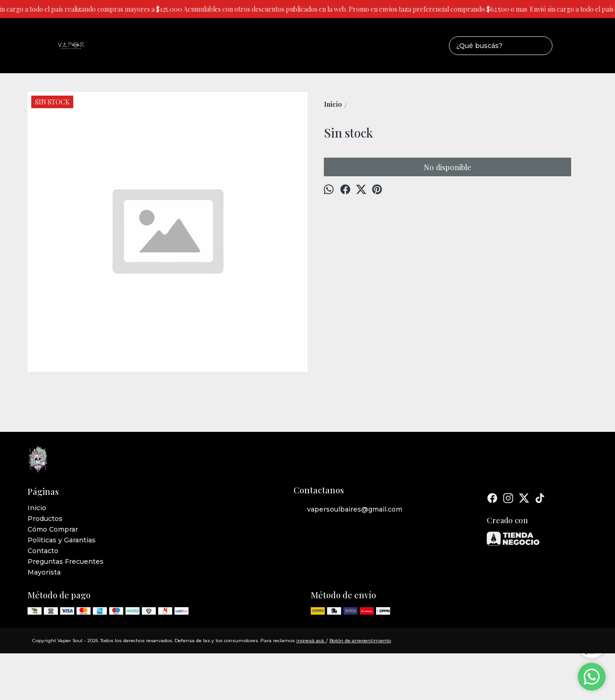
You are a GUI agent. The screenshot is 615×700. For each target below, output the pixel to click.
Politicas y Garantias (62, 540)
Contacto (43, 551)
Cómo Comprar (53, 529)
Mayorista (44, 572)
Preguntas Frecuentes (66, 561)
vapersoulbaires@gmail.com (348, 510)
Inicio (37, 508)
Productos (45, 519)
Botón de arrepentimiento (360, 641)
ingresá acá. (311, 641)
